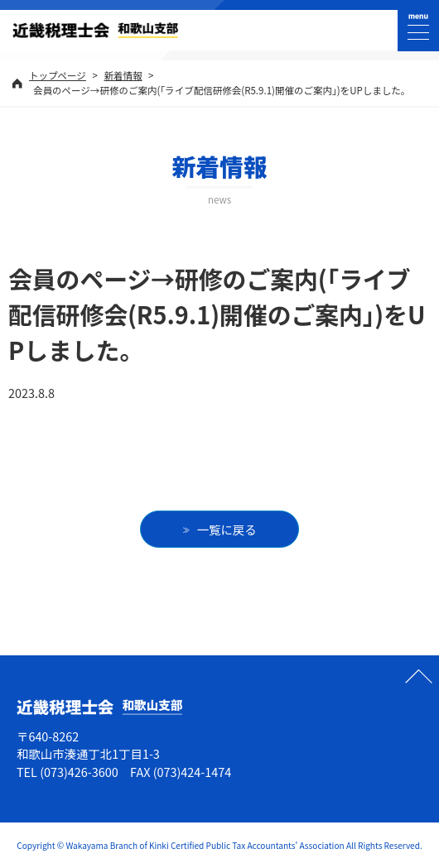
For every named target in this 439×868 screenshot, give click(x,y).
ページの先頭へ (418, 676)
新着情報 (123, 75)
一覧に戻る (227, 529)
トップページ (58, 75)
